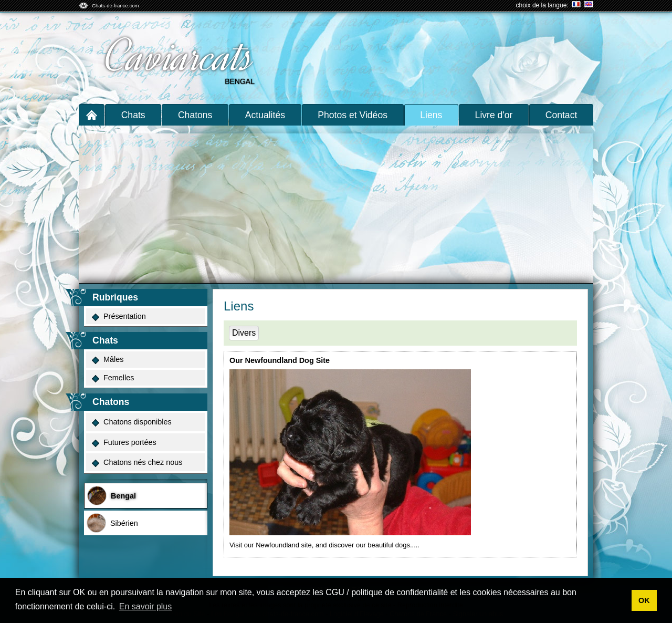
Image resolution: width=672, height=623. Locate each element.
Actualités (265, 115)
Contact (561, 115)
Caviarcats (180, 57)
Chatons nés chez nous (137, 463)
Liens (431, 115)
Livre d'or (494, 115)
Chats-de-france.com (115, 6)
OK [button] (644, 600)
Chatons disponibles (132, 422)
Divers (244, 333)
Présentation (119, 316)
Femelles (113, 378)
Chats (133, 115)
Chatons (195, 115)
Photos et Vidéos (353, 115)
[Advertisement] (336, 204)
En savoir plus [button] (146, 606)
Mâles (108, 360)
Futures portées (124, 443)
